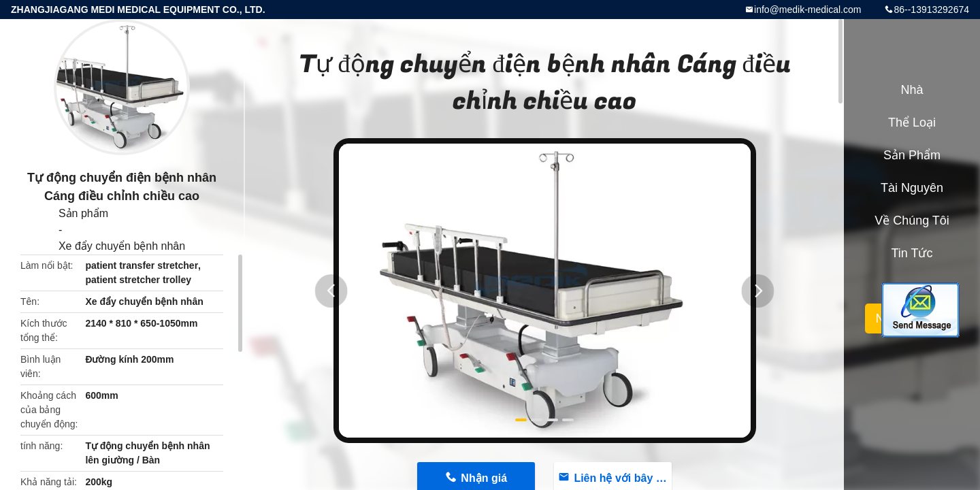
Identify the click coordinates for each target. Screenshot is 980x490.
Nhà (912, 90)
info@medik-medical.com (807, 10)
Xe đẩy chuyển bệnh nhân (122, 246)
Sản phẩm (83, 213)
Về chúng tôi (912, 220)
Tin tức (912, 253)
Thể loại (912, 122)
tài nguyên (912, 188)
